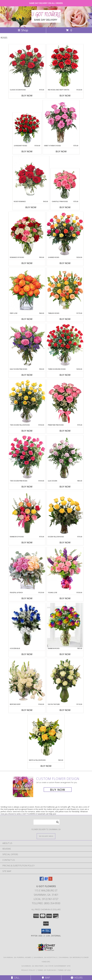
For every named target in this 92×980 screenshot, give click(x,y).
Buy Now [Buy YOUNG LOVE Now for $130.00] (65, 598)
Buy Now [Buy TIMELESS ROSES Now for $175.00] (65, 319)
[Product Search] (46, 822)
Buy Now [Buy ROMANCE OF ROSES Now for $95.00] (27, 263)
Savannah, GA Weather (32, 966)
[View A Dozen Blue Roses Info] (27, 625)
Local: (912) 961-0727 (46, 899)
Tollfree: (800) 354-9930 (46, 903)
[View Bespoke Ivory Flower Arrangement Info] (27, 681)
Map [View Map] (46, 978)
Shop (23, 30)
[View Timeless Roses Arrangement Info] (65, 290)
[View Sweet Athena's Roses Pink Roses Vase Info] (61, 122)
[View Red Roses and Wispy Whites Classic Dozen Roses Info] (65, 66)
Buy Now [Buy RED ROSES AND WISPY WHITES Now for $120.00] (65, 96)
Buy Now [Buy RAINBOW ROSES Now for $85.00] (65, 654)
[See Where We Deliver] (46, 836)
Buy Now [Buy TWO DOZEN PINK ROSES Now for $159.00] (27, 487)
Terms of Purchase (47, 970)
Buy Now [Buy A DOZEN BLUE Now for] (27, 654)
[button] (46, 931)
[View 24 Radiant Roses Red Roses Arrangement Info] (27, 129)
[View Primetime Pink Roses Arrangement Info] (65, 402)
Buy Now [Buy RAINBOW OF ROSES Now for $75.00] (27, 542)
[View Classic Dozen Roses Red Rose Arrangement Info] (27, 66)
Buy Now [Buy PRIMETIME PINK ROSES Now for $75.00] (65, 431)
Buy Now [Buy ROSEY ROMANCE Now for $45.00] (31, 207)
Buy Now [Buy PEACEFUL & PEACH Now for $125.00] (27, 598)
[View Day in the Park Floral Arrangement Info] (65, 681)
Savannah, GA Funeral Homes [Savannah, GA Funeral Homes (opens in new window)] (18, 957)
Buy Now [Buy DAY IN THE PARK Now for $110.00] (65, 710)
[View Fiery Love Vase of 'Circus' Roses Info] (27, 290)
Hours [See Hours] (77, 978)
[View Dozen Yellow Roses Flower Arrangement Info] (65, 513)
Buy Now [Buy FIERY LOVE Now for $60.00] (27, 319)
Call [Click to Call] (15, 978)
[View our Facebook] (42, 880)
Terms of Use (64, 970)
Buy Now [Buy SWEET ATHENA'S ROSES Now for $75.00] (61, 151)
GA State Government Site (58, 966)
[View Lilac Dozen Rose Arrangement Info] (65, 458)
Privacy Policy (28, 970)
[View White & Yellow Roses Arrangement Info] (46, 737)
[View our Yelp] (50, 880)
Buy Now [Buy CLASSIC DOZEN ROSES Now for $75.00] (27, 96)
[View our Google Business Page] (46, 880)
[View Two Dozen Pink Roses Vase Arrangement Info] (27, 457)
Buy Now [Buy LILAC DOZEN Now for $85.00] (65, 487)
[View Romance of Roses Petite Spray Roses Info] (27, 234)
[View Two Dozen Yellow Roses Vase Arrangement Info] (27, 402)
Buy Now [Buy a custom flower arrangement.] (58, 790)
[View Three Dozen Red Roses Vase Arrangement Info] (65, 346)
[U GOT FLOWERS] (46, 21)
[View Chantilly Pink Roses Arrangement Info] (65, 184)
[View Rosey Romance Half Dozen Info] (31, 178)
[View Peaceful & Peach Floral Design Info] (27, 569)
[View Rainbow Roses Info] (65, 625)
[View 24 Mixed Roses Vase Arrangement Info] (65, 234)
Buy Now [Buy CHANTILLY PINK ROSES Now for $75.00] (65, 207)
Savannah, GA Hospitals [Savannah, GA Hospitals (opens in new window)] (45, 957)
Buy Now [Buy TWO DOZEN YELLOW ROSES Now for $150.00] (27, 431)
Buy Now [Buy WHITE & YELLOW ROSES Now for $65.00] (46, 766)
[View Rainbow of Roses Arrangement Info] (27, 513)
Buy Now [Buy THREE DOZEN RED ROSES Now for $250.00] (65, 375)
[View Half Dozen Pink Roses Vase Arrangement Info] (27, 346)
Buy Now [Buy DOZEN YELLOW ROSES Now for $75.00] (65, 542)
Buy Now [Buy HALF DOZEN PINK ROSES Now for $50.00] (27, 375)
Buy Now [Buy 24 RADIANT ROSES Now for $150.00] (27, 151)
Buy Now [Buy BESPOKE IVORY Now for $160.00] (27, 710)
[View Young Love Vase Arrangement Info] (65, 569)
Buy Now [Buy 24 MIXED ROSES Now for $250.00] (65, 263)
